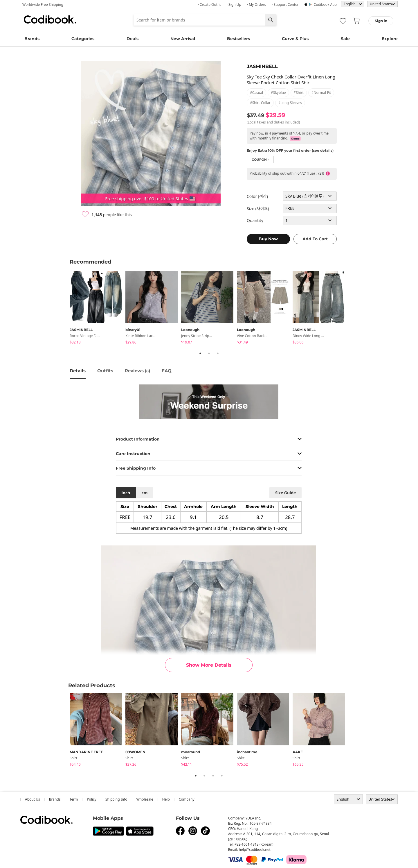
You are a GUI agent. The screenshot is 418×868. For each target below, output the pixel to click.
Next (353, 308)
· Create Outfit (209, 5)
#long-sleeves (290, 103)
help (166, 799)
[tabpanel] (98, 308)
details (78, 371)
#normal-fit (321, 93)
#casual (256, 93)
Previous (65, 308)
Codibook (50, 19)
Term (74, 799)
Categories (83, 39)
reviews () (137, 371)
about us (33, 799)
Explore (390, 39)
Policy (92, 799)
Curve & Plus (295, 39)
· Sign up (234, 5)
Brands (32, 39)
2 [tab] (209, 353)
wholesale (145, 799)
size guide (285, 493)
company (187, 799)
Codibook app (325, 5)
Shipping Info (116, 799)
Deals (133, 39)
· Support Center (285, 5)
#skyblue (278, 93)
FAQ (167, 371)
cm (144, 493)
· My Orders (256, 5)
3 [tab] (218, 353)
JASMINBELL (262, 66)
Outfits (105, 371)
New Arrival (183, 39)
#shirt (299, 93)
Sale (345, 39)
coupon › (260, 160)
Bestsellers (238, 39)
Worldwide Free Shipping (43, 5)
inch (126, 493)
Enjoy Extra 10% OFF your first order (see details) (290, 150)
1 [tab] (200, 353)
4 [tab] (222, 776)
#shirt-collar (260, 103)
